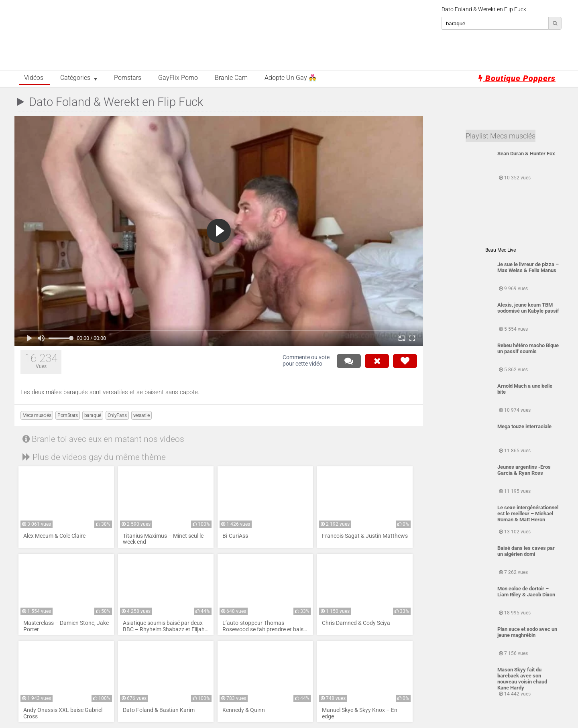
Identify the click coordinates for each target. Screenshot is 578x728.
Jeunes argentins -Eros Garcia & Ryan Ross (524, 470)
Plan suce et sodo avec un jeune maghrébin (527, 632)
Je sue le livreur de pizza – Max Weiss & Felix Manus (528, 267)
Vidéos (34, 78)
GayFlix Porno (178, 78)
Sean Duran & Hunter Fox (526, 154)
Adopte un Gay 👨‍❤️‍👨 (290, 78)
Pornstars (128, 78)
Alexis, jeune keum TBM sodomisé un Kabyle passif (528, 308)
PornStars (67, 415)
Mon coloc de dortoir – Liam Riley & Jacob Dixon (526, 592)
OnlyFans (117, 415)
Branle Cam (231, 78)
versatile (141, 415)
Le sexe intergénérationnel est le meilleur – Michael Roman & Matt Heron (528, 513)
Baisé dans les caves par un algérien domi (526, 551)
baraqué (93, 415)
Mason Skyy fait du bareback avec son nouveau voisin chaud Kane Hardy (522, 679)
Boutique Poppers (517, 78)
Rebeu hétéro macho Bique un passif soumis (528, 348)
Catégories (75, 78)
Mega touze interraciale (524, 426)
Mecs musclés (37, 415)
